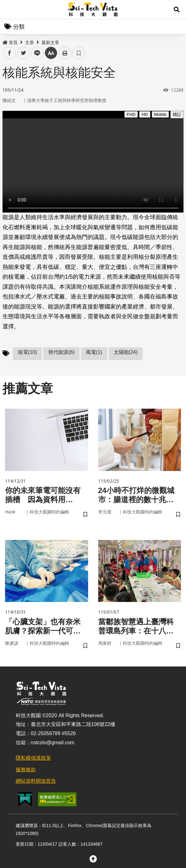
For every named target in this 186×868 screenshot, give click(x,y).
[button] (177, 9)
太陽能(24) (126, 352)
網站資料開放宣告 (36, 781)
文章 (30, 43)
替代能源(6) (61, 352)
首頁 (10, 43)
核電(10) (27, 352)
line (35, 53)
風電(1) (94, 352)
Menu (9, 9)
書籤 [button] (79, 53)
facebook (10, 53)
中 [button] (51, 53)
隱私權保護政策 (33, 758)
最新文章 (50, 43)
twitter (23, 53)
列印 (65, 53)
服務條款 (26, 770)
